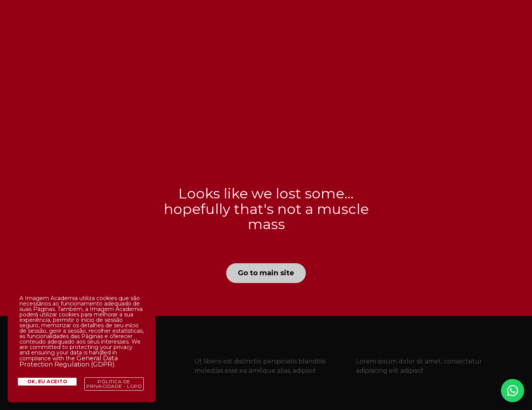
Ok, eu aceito (47, 381)
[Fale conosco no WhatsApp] (513, 391)
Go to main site (266, 273)
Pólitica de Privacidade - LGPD (114, 384)
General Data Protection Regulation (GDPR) (69, 361)
